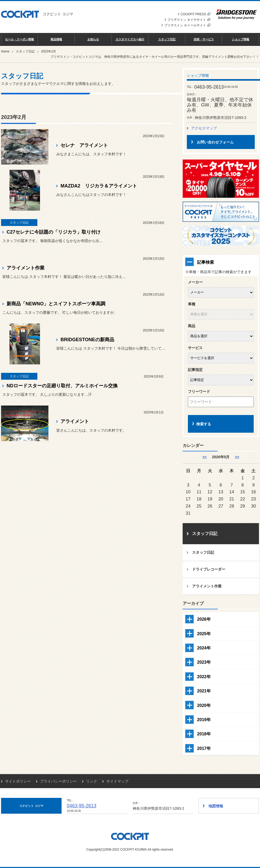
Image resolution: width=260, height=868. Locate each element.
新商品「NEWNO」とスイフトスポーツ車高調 (56, 304)
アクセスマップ (204, 128)
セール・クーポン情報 (19, 39)
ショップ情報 (241, 39)
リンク (92, 781)
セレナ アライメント (84, 145)
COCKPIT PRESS (195, 14)
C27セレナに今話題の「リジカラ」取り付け (54, 232)
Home (5, 51)
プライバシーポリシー (58, 781)
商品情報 (56, 39)
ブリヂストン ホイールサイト (187, 25)
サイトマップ (117, 781)
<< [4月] (204, 457)
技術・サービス (204, 39)
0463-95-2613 (82, 806)
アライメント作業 (26, 268)
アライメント (75, 421)
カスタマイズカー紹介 (130, 39)
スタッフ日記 (167, 39)
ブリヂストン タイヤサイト (189, 20)
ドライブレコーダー (209, 569)
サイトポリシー (18, 781)
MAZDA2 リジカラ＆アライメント (99, 186)
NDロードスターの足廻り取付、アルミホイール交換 (62, 386)
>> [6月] (237, 457)
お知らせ (93, 39)
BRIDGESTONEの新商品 (87, 340)
